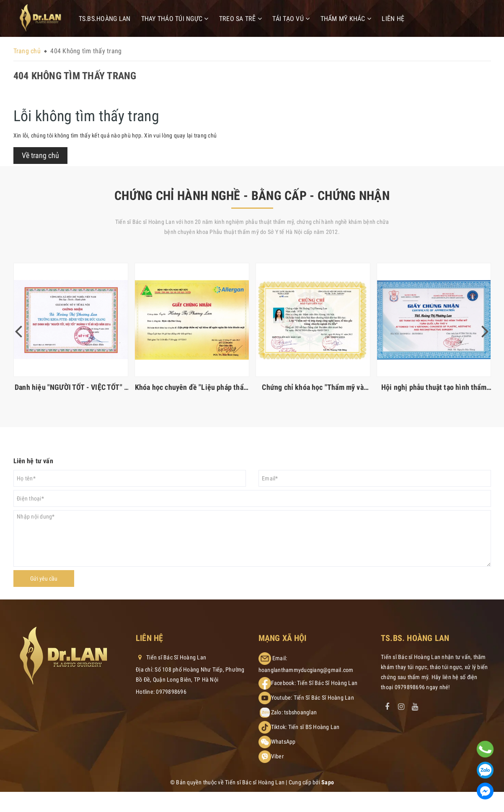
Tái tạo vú (291, 19)
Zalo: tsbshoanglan (294, 712)
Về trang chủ (40, 155)
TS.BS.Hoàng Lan (105, 19)
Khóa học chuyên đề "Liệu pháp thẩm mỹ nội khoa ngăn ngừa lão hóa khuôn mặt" (192, 387)
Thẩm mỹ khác (346, 19)
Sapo (328, 782)
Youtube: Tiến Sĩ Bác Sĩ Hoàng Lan (313, 698)
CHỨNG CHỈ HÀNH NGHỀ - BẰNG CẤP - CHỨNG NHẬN (252, 196)
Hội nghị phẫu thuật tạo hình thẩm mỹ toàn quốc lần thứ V (434, 387)
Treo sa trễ (240, 19)
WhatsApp (283, 742)
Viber (277, 756)
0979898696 (171, 692)
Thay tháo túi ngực (175, 19)
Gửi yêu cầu (44, 579)
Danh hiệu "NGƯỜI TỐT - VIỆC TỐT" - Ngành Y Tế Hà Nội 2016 (71, 387)
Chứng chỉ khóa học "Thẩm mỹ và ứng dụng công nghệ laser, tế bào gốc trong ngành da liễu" (313, 387)
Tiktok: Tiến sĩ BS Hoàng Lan (305, 727)
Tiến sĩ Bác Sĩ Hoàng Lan (171, 657)
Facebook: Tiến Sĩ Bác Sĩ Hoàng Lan (314, 683)
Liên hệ (393, 19)
